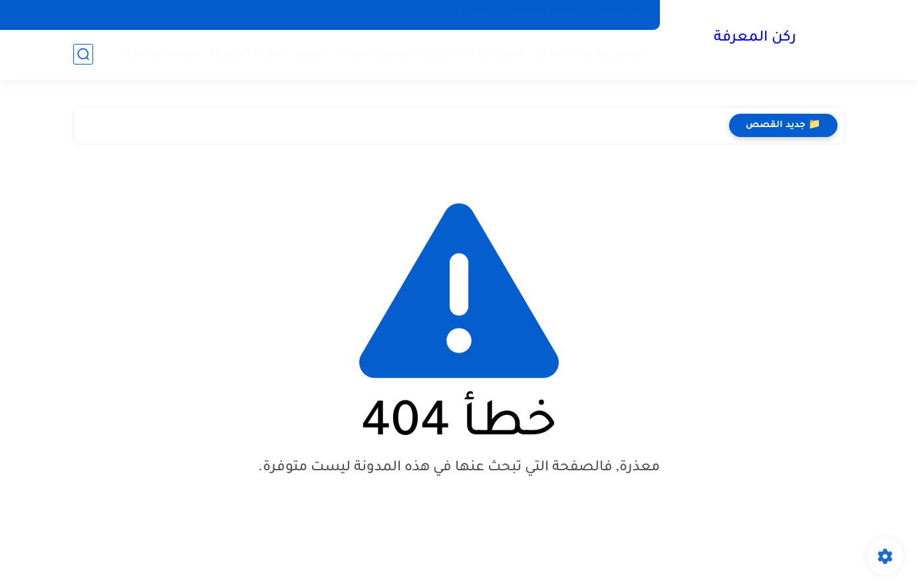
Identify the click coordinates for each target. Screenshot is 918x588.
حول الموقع (622, 15)
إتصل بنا (474, 15)
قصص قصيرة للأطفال (590, 54)
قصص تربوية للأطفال (473, 54)
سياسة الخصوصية (544, 15)
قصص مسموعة (159, 54)
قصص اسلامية (373, 54)
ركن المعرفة (755, 39)
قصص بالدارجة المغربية (267, 54)
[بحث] (83, 54)
